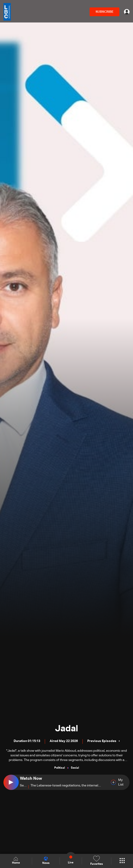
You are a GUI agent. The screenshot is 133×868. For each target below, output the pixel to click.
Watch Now (31, 779)
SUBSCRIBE (104, 12)
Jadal (66, 729)
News (46, 861)
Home (16, 861)
